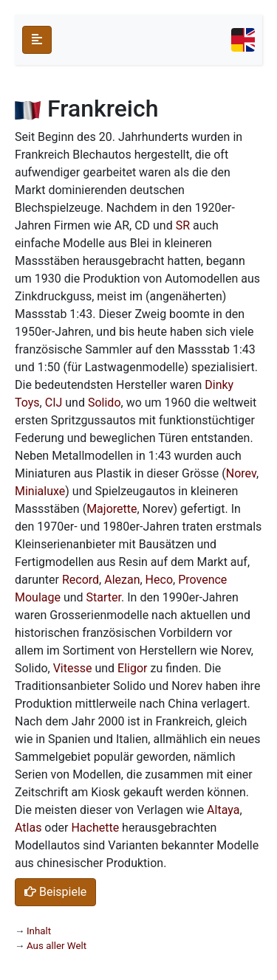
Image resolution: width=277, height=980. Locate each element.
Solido (105, 403)
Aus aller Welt (57, 946)
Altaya (223, 810)
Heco (159, 580)
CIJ (54, 403)
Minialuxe (40, 491)
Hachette (95, 828)
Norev (241, 473)
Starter (104, 597)
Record (81, 580)
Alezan (122, 580)
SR (183, 225)
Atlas (28, 828)
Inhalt (39, 931)
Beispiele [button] (55, 892)
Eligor (132, 668)
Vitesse (73, 668)
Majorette (112, 509)
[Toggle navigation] (243, 40)
